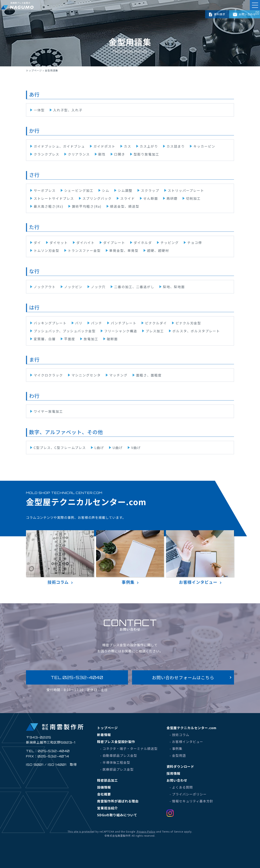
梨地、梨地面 (174, 287)
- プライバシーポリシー (188, 794)
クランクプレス (47, 154)
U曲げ (118, 448)
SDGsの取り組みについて (117, 815)
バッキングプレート (50, 323)
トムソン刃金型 (47, 250)
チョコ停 (195, 243)
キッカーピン (204, 146)
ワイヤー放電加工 (48, 411)
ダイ (37, 243)
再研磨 (172, 198)
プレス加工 (155, 331)
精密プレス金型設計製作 (116, 742)
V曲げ (136, 448)
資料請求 (217, 14)
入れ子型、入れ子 (68, 110)
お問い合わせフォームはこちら (183, 677)
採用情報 (173, 773)
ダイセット (59, 243)
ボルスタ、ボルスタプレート (196, 331)
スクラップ (150, 190)
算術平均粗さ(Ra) (87, 206)
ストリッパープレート (186, 190)
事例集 (130, 558)
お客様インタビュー (200, 558)
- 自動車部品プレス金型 (119, 755)
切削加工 (193, 198)
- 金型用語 (178, 755)
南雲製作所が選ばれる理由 (118, 801)
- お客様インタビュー (186, 742)
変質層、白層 (45, 339)
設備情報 (104, 787)
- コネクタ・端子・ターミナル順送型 (129, 748)
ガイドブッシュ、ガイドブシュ (59, 146)
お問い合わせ (244, 14)
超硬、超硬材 (158, 250)
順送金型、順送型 (125, 206)
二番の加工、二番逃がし (134, 287)
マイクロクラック (48, 375)
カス (128, 146)
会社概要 (104, 794)
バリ (79, 323)
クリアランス (79, 154)
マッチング (118, 375)
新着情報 (104, 735)
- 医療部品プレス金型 (117, 769)
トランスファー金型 (84, 250)
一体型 (39, 110)
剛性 (102, 154)
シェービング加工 (79, 190)
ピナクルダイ (156, 323)
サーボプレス (45, 190)
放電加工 (91, 339)
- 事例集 (176, 748)
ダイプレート (114, 243)
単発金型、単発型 (124, 250)
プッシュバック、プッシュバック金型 (65, 331)
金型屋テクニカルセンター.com (192, 728)
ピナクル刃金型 (188, 323)
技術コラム (60, 558)
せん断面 (151, 198)
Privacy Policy (146, 831)
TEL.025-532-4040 (77, 677)
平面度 (70, 339)
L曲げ (99, 448)
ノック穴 (98, 287)
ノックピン (73, 287)
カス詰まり (176, 146)
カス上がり (149, 146)
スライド (128, 198)
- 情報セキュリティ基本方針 (191, 801)
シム (106, 190)
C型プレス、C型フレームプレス (60, 448)
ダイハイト (86, 243)
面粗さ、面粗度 (149, 375)
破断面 (112, 339)
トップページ (34, 70)
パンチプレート (124, 323)
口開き (120, 154)
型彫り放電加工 (146, 154)
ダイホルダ (143, 243)
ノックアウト (45, 287)
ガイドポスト (104, 146)
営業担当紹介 (107, 808)
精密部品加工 (107, 780)
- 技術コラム (179, 735)
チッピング (170, 243)
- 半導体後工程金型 (115, 762)
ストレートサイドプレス (54, 198)
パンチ (97, 323)
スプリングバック (97, 198)
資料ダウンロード (180, 766)
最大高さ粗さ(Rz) (49, 206)
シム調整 (125, 190)
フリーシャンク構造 (121, 331)
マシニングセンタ (86, 375)
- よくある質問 (181, 787)
